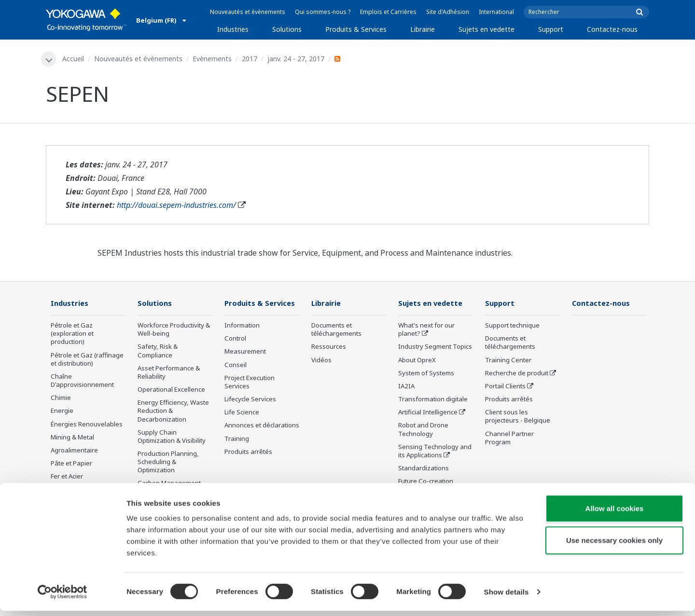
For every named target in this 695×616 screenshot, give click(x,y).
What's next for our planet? (426, 330)
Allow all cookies (615, 513)
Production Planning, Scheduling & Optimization (168, 463)
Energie (62, 411)
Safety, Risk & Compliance (158, 351)
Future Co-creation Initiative (426, 486)
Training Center (508, 360)
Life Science (242, 413)
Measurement (245, 352)
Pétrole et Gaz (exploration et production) (72, 334)
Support (551, 29)
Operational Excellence (171, 390)
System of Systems (426, 373)
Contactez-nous (612, 29)
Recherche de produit (517, 373)
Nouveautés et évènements (248, 12)
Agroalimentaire (74, 451)
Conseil (236, 365)
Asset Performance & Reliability (169, 373)
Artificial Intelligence (428, 413)
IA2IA (406, 387)
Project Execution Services (250, 382)
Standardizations (424, 469)
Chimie (61, 398)
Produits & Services (356, 29)
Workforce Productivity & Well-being (174, 330)
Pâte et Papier (71, 464)
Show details (507, 597)
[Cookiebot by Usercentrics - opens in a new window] (63, 597)
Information (242, 326)
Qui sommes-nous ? (323, 12)
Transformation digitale (433, 400)
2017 (250, 59)
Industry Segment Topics (435, 347)
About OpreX (417, 360)
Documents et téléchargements (336, 330)
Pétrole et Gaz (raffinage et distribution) (87, 360)
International (496, 12)
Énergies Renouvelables (87, 424)
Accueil (74, 59)
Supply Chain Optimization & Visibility (172, 437)
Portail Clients (505, 387)
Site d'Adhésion (448, 12)
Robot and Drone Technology (423, 430)
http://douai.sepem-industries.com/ (176, 205)
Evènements (213, 59)
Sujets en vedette (486, 29)
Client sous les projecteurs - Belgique (518, 417)
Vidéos (321, 360)
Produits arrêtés (248, 452)
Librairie (423, 29)
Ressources (329, 347)
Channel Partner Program (509, 438)
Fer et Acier (67, 477)
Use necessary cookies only (614, 545)
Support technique (512, 326)
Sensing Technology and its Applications (435, 451)
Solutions (287, 29)
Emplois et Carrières (388, 12)
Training (237, 439)
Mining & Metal (72, 438)
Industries (233, 29)
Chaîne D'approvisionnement (82, 381)
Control (235, 339)
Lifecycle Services (250, 400)
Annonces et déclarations (262, 426)
